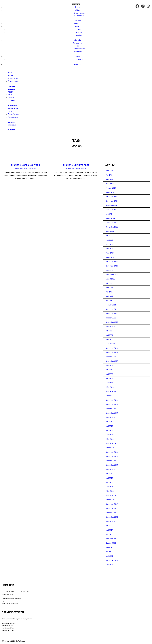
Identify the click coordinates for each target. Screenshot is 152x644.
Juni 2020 (109, 374)
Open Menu (76, 4)
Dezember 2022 (112, 262)
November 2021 (112, 314)
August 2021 (110, 327)
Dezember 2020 (112, 348)
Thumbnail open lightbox (25, 165)
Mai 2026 (109, 175)
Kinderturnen (79, 52)
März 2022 (110, 301)
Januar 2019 (110, 448)
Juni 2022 (109, 288)
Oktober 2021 (111, 318)
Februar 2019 (111, 443)
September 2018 (112, 465)
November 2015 (112, 560)
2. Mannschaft (79, 16)
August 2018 (110, 469)
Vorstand (79, 35)
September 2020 (112, 361)
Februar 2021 (111, 344)
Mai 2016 (109, 552)
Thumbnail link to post (76, 165)
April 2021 (109, 340)
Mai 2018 (109, 482)
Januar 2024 (110, 218)
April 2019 (109, 435)
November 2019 (112, 404)
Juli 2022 (109, 283)
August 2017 (110, 521)
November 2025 (112, 201)
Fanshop (78, 64)
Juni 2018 (109, 478)
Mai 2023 (109, 244)
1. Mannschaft (79, 13)
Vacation (27, 168)
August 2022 (110, 279)
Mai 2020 (109, 379)
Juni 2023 (109, 240)
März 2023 (110, 253)
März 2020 (110, 387)
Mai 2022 (109, 292)
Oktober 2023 (111, 223)
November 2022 (112, 266)
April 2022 (109, 296)
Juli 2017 (109, 526)
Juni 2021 (109, 335)
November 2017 (112, 508)
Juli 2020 (109, 370)
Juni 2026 (109, 171)
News (79, 29)
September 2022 (112, 275)
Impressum (79, 59)
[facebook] (138, 6)
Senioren (78, 24)
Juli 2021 (109, 331)
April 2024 (109, 214)
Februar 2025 (111, 210)
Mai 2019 (109, 430)
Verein (78, 27)
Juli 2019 (109, 422)
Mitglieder (78, 40)
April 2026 (109, 179)
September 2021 (112, 322)
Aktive (78, 10)
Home (78, 7)
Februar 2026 (111, 188)
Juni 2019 (109, 426)
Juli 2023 (109, 236)
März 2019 (110, 439)
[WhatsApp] (149, 6)
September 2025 (112, 205)
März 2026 (110, 184)
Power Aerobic (79, 49)
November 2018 (112, 456)
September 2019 (112, 413)
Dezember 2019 (112, 400)
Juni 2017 (109, 530)
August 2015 (110, 565)
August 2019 (110, 417)
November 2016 (112, 539)
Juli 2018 (109, 474)
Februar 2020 (111, 392)
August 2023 (110, 231)
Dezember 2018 (112, 452)
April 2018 (109, 487)
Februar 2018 (111, 495)
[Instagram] (143, 6)
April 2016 (109, 556)
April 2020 (109, 383)
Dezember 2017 (112, 504)
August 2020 (110, 366)
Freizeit (78, 46)
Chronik (79, 32)
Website (83, 168)
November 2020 (112, 353)
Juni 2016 (109, 547)
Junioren (78, 21)
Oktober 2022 (111, 270)
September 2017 (112, 517)
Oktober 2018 (111, 461)
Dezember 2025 (112, 197)
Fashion (33, 168)
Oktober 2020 (111, 357)
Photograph (19, 168)
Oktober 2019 (111, 409)
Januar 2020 (110, 396)
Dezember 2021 (112, 309)
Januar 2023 (110, 257)
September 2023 (112, 227)
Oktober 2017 (111, 513)
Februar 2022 (111, 305)
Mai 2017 (109, 534)
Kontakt (78, 57)
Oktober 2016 (111, 543)
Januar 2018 (110, 500)
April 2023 (109, 249)
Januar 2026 (110, 192)
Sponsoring (78, 43)
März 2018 (110, 491)
